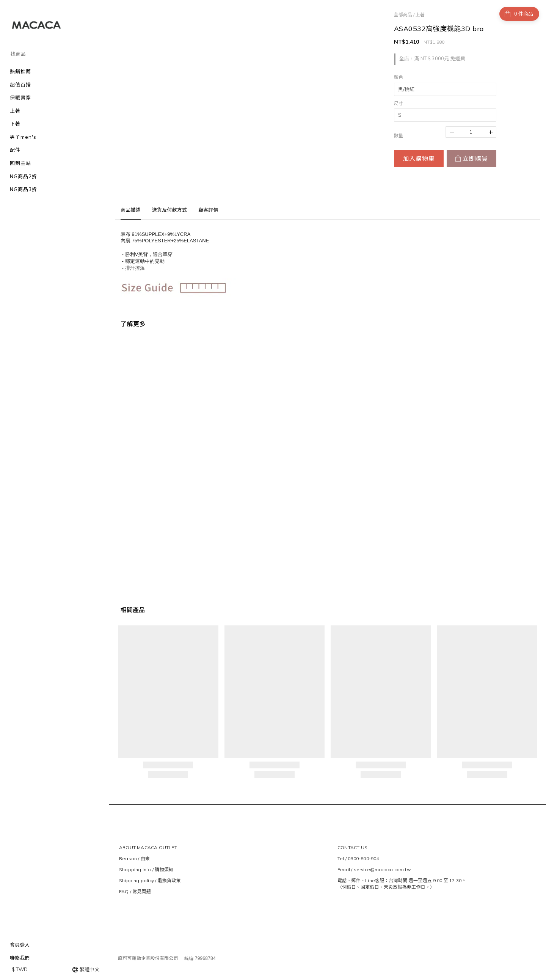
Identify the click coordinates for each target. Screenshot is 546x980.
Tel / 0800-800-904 (358, 858)
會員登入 (20, 945)
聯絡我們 (20, 958)
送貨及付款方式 (169, 210)
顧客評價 (208, 210)
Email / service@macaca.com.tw (374, 869)
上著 (420, 15)
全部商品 (403, 15)
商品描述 (131, 210)
